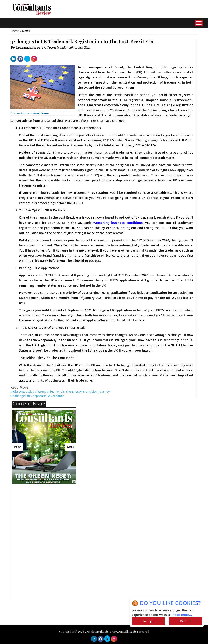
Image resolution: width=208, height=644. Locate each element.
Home (15, 31)
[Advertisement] (49, 518)
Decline (186, 621)
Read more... (182, 615)
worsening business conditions (118, 223)
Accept (148, 621)
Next (70, 447)
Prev (17, 447)
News (26, 31)
